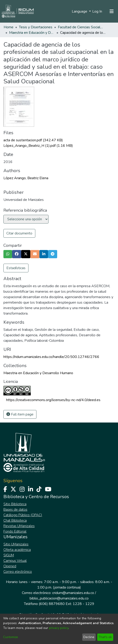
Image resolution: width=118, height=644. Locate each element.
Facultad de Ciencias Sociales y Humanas (81, 27)
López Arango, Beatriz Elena (26, 178)
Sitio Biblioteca (15, 504)
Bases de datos (15, 510)
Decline (89, 637)
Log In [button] (97, 11)
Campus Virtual (15, 561)
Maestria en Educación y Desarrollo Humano (32, 33)
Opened (10, 566)
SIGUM (9, 555)
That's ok (105, 637)
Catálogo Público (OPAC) (23, 515)
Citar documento (19, 233)
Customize (11, 637)
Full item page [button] (20, 414)
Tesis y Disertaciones (36, 27)
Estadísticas (16, 268)
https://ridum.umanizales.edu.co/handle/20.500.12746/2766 (51, 357)
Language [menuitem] (80, 11)
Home (9, 27)
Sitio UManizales (16, 544)
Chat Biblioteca (15, 520)
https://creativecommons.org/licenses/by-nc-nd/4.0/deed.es (53, 400)
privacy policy (59, 628)
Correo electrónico (18, 572)
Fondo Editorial (15, 531)
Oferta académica (17, 550)
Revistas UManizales (19, 526)
